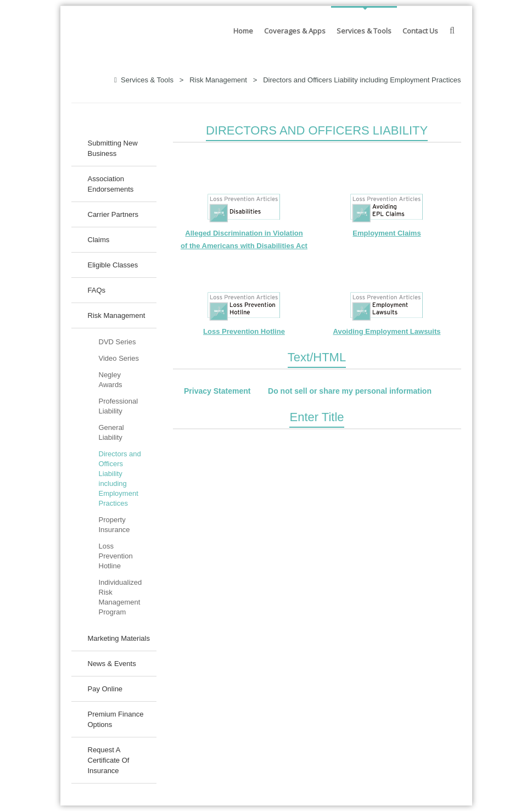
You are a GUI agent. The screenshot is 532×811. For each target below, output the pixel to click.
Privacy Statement (217, 391)
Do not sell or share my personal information (350, 391)
